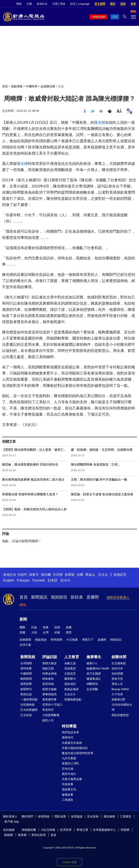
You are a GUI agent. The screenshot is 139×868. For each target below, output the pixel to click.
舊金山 (90, 575)
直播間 (93, 597)
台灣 (46, 632)
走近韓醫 (92, 689)
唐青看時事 (49, 699)
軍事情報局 (49, 694)
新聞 (23, 619)
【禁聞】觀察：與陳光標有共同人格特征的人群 (34, 509)
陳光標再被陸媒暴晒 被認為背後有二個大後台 (33, 479)
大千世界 (117, 694)
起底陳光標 (48, 86)
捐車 (133, 4)
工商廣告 (68, 800)
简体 (63, 4)
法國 (80, 575)
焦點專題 (17, 86)
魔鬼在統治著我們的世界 (78, 753)
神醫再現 (92, 684)
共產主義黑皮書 (72, 779)
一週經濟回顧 (29, 699)
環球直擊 (26, 668)
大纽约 (22, 575)
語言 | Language (80, 4)
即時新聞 (56, 640)
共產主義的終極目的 (75, 748)
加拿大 (34, 575)
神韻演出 (116, 640)
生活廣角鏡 (119, 663)
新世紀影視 (39, 835)
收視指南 (44, 816)
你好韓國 (117, 674)
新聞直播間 (99, 17)
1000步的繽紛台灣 (122, 707)
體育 (69, 632)
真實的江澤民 (70, 763)
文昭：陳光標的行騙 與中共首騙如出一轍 (99, 479)
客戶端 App (12, 822)
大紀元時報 (48, 830)
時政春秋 (48, 679)
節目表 (77, 597)
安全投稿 (93, 816)
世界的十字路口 (52, 705)
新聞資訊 (39, 597)
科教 (57, 632)
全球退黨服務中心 (104, 830)
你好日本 (117, 668)
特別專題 (69, 726)
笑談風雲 (70, 668)
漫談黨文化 (69, 789)
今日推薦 (72, 640)
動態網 (9, 835)
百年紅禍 (68, 769)
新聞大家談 (49, 663)
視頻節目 (59, 597)
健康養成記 (94, 679)
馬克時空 (48, 710)
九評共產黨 (69, 758)
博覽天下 (88, 640)
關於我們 (27, 816)
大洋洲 (58, 575)
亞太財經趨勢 (29, 710)
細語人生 (48, 720)
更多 (54, 835)
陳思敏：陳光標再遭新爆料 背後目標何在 (30, 464)
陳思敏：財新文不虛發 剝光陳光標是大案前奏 (102, 494)
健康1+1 (92, 663)
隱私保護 (60, 816)
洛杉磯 (46, 575)
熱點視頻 (41, 640)
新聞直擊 (26, 684)
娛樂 (69, 627)
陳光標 (100, 123)
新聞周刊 (26, 689)
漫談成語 (70, 684)
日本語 (53, 580)
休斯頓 (70, 575)
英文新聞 (100, 4)
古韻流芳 (70, 674)
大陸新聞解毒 (51, 715)
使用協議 (77, 816)
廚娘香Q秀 (118, 699)
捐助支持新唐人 (118, 597)
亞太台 (103, 575)
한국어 (65, 580)
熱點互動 (48, 668)
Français (23, 580)
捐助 (123, 4)
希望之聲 (82, 830)
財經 (57, 627)
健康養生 (94, 657)
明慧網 (125, 830)
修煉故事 (68, 795)
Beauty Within (120, 689)
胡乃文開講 (94, 674)
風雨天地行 (69, 774)
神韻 (19, 4)
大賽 (29, 4)
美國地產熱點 (73, 699)
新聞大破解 (49, 689)
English (8, 580)
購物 (23, 605)
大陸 (34, 632)
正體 (55, 4)
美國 (22, 632)
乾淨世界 (66, 830)
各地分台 (42, 4)
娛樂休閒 (119, 657)
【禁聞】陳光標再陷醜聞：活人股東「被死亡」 (34, 450)
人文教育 (72, 657)
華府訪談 (26, 694)
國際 (22, 627)
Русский (38, 580)
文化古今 (70, 694)
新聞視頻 (28, 657)
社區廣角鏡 (28, 705)
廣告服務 (109, 816)
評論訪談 (50, 657)
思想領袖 (48, 684)
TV (115, 17)
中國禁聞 (26, 674)
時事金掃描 (49, 674)
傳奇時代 (68, 737)
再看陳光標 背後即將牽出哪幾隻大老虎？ (30, 494)
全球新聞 (26, 663)
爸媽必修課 (71, 689)
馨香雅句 (70, 679)
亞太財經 (26, 715)
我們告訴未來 (70, 732)
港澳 (46, 627)
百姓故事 (68, 784)
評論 (34, 627)
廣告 (113, 4)
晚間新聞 (26, 679)
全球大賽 (25, 645)
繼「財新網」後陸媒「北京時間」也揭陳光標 (102, 450)
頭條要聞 (25, 640)
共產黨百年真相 (72, 743)
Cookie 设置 (69, 862)
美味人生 (117, 684)
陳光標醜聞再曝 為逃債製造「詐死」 (96, 464)
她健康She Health (98, 668)
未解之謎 (70, 663)
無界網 (22, 835)
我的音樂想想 (120, 715)
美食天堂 (117, 679)
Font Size (119, 111)
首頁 (5, 86)
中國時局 (32, 86)
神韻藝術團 (29, 830)
